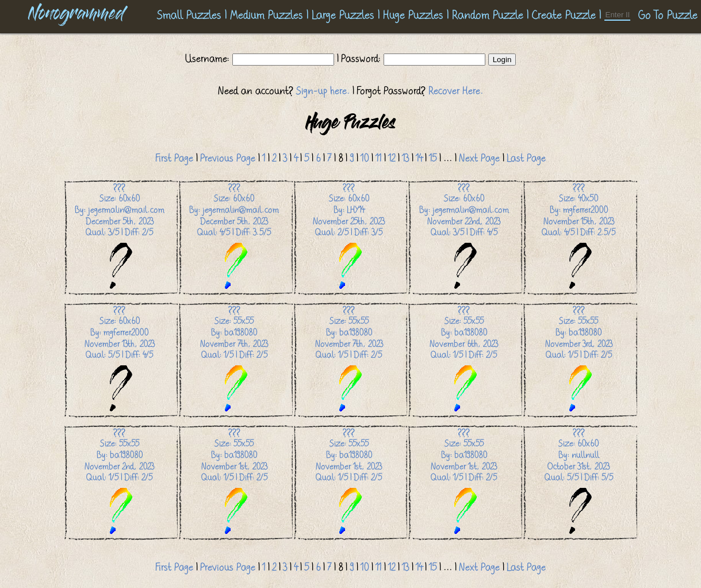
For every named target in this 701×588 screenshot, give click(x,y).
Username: (209, 59)
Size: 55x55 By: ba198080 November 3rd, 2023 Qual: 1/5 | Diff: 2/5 (579, 359)
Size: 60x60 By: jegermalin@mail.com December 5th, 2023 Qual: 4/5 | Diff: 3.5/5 (234, 237)
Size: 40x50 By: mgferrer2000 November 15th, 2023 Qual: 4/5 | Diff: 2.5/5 (579, 237)
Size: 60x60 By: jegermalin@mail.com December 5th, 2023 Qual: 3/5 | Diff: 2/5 (120, 237)
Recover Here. (456, 91)
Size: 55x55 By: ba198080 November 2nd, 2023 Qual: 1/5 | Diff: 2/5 (119, 482)
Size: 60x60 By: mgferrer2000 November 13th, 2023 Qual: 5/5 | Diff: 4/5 (120, 359)
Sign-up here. (323, 91)
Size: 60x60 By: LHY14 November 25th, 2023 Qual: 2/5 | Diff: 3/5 (349, 237)
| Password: (359, 59)
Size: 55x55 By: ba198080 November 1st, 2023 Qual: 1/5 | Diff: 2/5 (234, 482)
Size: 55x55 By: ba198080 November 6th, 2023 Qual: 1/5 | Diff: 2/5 (464, 359)
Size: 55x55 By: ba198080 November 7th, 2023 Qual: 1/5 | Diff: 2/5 (234, 359)
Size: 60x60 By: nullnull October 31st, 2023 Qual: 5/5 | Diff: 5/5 (579, 482)
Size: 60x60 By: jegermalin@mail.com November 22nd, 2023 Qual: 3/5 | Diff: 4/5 (464, 237)
